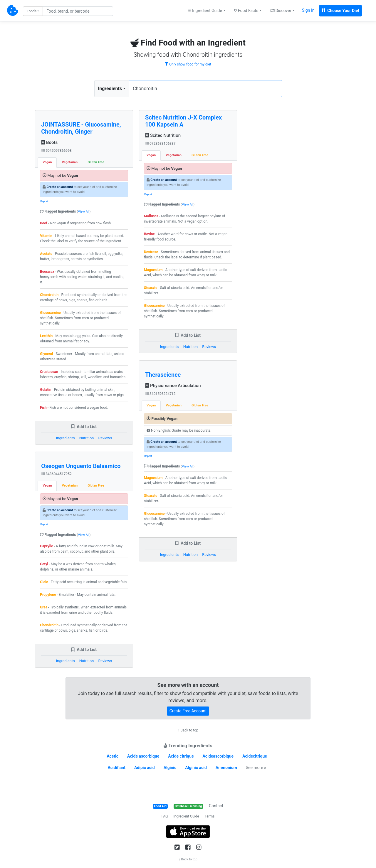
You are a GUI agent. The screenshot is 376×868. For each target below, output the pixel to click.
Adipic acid (145, 768)
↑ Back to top (188, 730)
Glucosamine (50, 313)
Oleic (44, 582)
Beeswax (47, 272)
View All (84, 212)
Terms (210, 816)
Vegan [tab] (47, 162)
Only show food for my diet (188, 64)
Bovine (149, 234)
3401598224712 (160, 394)
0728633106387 (160, 144)
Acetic (113, 756)
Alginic (170, 768)
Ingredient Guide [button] (205, 11)
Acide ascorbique (143, 756)
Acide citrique (181, 756)
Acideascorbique (218, 756)
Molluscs (151, 216)
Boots (49, 142)
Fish (43, 408)
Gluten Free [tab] (96, 162)
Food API (160, 806)
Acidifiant (116, 768)
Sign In (308, 10)
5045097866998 (56, 151)
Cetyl (44, 564)
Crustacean (49, 372)
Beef (44, 223)
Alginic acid (196, 768)
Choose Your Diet (340, 11)
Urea (44, 607)
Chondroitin (49, 295)
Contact (216, 806)
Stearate (151, 288)
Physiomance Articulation (173, 386)
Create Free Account (188, 711)
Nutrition (87, 438)
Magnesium (153, 270)
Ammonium (226, 768)
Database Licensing (188, 806)
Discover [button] (281, 11)
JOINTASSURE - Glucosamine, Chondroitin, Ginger (81, 128)
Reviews (105, 438)
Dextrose (151, 252)
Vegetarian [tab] (70, 162)
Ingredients (110, 89)
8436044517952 (56, 474)
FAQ (165, 816)
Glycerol (46, 354)
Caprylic (46, 546)
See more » (256, 768)
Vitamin (46, 236)
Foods (32, 11)
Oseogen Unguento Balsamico (81, 466)
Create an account (60, 187)
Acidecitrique (255, 756)
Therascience (163, 375)
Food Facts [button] (246, 11)
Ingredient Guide (186, 816)
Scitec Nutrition (163, 135)
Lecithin (46, 336)
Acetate (46, 254)
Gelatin (46, 390)
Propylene (48, 595)
